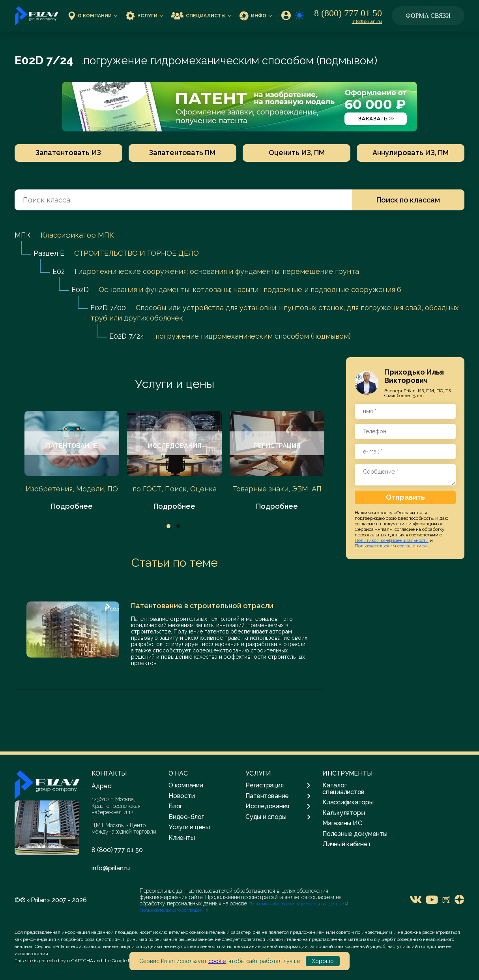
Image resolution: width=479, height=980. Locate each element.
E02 (59, 271)
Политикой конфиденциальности (392, 540)
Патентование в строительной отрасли (202, 606)
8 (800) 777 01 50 (348, 13)
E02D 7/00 (108, 308)
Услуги (144, 16)
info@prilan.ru (367, 21)
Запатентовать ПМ (182, 153)
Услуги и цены (175, 384)
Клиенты (181, 838)
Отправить (405, 497)
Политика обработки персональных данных (297, 904)
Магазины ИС (342, 823)
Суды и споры (278, 817)
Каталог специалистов (343, 788)
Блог (175, 806)
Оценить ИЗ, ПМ (297, 153)
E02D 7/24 (127, 336)
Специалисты (201, 16)
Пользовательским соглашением (391, 546)
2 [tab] (178, 526)
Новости (181, 796)
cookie (217, 961)
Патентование (278, 796)
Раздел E (49, 253)
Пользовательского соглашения (174, 910)
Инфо (256, 16)
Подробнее (72, 506)
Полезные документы (355, 834)
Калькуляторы (344, 813)
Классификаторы (348, 802)
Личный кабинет (347, 844)
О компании (93, 16)
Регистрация (278, 785)
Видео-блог (186, 817)
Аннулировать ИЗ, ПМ (412, 153)
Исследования (278, 806)
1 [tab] (168, 526)
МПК (23, 235)
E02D (80, 290)
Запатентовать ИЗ (67, 153)
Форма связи (428, 16)
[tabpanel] (72, 461)
